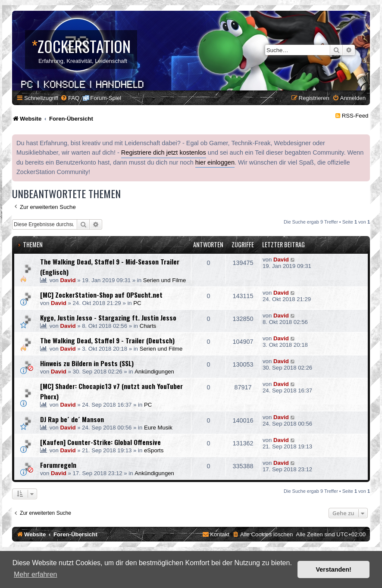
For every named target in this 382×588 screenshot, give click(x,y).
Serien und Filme (165, 280)
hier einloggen (215, 162)
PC (137, 303)
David (68, 280)
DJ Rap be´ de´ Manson (72, 419)
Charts (148, 326)
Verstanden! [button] (334, 569)
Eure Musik (158, 428)
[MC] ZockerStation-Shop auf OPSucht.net (101, 295)
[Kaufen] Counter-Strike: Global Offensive (100, 442)
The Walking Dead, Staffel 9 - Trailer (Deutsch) (107, 340)
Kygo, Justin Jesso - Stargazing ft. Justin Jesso (108, 317)
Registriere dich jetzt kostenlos (164, 152)
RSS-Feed (355, 116)
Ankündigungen (154, 372)
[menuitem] (70, 98)
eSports (154, 450)
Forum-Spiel (106, 98)
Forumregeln (58, 465)
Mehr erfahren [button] (36, 574)
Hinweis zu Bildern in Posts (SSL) (87, 363)
